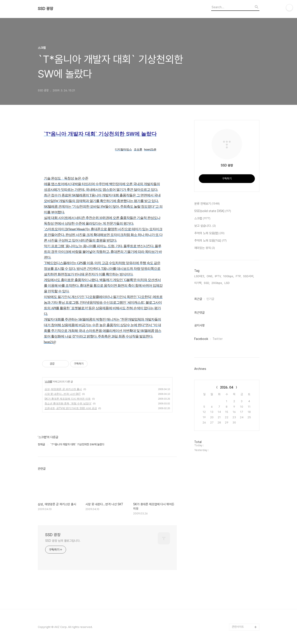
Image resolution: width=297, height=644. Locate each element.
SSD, (207, 283)
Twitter (218, 339)
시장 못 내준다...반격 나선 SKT (63, 394)
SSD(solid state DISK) (213, 211)
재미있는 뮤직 (205, 248)
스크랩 (48, 382)
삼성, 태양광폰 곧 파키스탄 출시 (63, 389)
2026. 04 (227, 387)
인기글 (210, 299)
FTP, (239, 276)
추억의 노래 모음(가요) (210, 241)
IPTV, (218, 276)
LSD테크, (200, 276)
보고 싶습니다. (205, 226)
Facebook (201, 339)
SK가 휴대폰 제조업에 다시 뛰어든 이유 (68, 399)
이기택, (198, 283)
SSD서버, (249, 276)
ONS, (210, 276)
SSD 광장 (46, 9)
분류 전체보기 (207, 204)
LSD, (227, 283)
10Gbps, (229, 276)
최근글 (198, 299)
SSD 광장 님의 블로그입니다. (63, 541)
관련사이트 (238, 627)
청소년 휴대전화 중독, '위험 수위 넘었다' (68, 404)
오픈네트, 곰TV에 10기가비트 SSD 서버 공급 (71, 408)
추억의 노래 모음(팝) (209, 233)
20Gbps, (217, 283)
